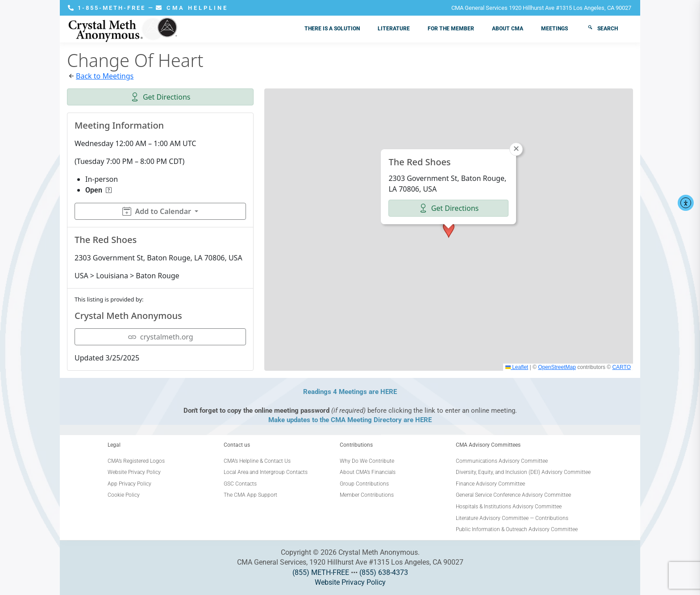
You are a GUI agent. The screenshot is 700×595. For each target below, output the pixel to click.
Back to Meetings (105, 76)
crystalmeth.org (160, 337)
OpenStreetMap (557, 367)
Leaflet (517, 367)
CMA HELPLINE (192, 8)
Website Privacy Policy (350, 582)
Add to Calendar (156, 211)
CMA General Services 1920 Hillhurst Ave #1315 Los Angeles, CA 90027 (541, 8)
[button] (449, 230)
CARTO (621, 367)
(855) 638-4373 (384, 572)
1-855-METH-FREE (108, 8)
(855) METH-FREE (321, 572)
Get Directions (160, 97)
